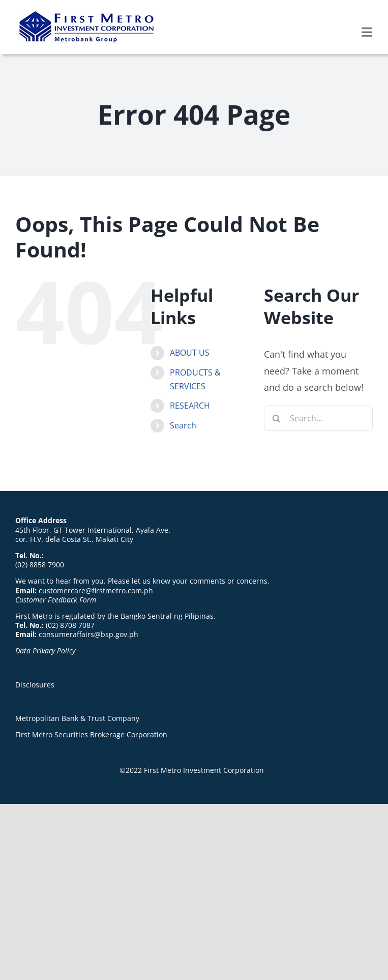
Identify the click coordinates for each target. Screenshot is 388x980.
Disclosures (35, 685)
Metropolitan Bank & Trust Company (77, 718)
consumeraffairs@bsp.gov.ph (88, 634)
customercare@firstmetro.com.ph (96, 590)
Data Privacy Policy (45, 651)
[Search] (277, 418)
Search (183, 425)
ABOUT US (190, 353)
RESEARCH (190, 406)
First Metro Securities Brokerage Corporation (91, 734)
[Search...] (318, 418)
